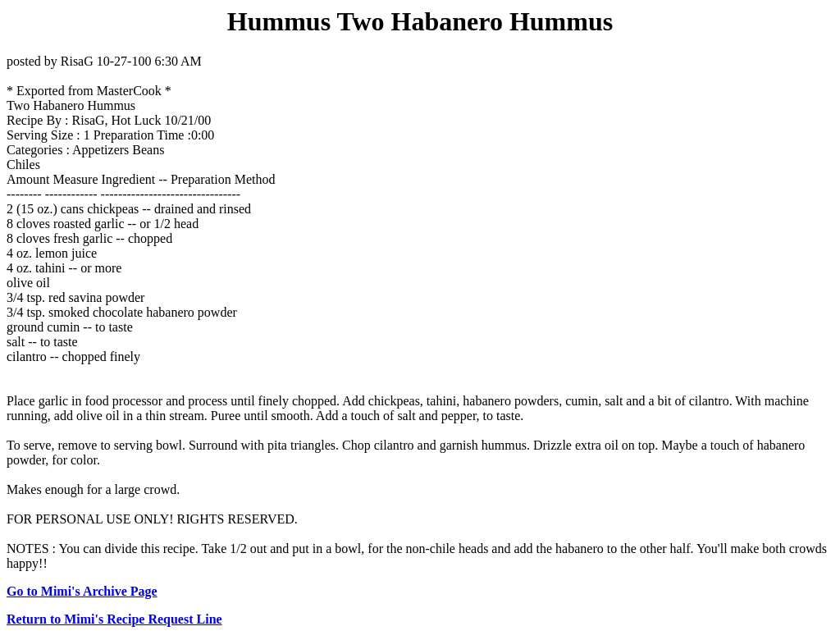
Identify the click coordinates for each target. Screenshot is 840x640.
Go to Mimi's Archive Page (82, 591)
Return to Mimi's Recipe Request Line (114, 619)
